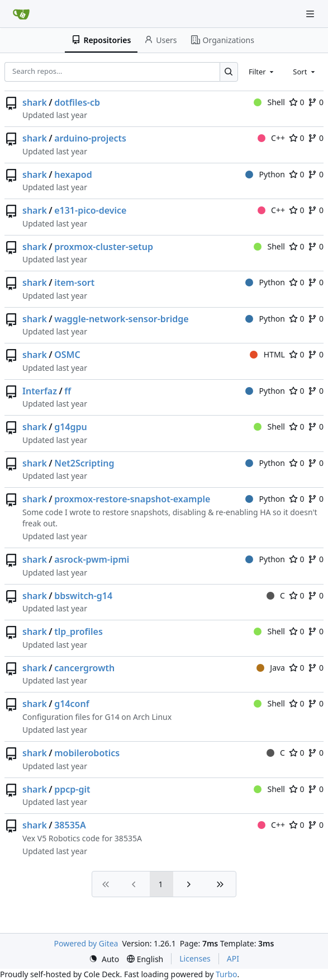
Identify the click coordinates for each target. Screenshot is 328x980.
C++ (271, 138)
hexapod (73, 175)
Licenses (195, 958)
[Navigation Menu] (311, 14)
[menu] (104, 959)
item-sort (74, 282)
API (233, 958)
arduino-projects (90, 138)
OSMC (67, 355)
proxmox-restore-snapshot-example (132, 499)
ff (68, 391)
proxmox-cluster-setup (104, 247)
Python (265, 174)
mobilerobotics (87, 753)
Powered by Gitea (86, 943)
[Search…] (229, 72)
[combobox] (262, 72)
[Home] (21, 14)
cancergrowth (84, 668)
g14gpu (71, 427)
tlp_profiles (79, 632)
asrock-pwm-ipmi (92, 559)
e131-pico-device (90, 210)
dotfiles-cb (77, 102)
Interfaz (40, 391)
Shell (269, 102)
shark (35, 102)
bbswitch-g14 (83, 596)
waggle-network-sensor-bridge (122, 319)
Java (271, 668)
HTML (267, 354)
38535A (70, 825)
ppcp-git (72, 789)
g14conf (72, 704)
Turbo (227, 974)
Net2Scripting (84, 463)
